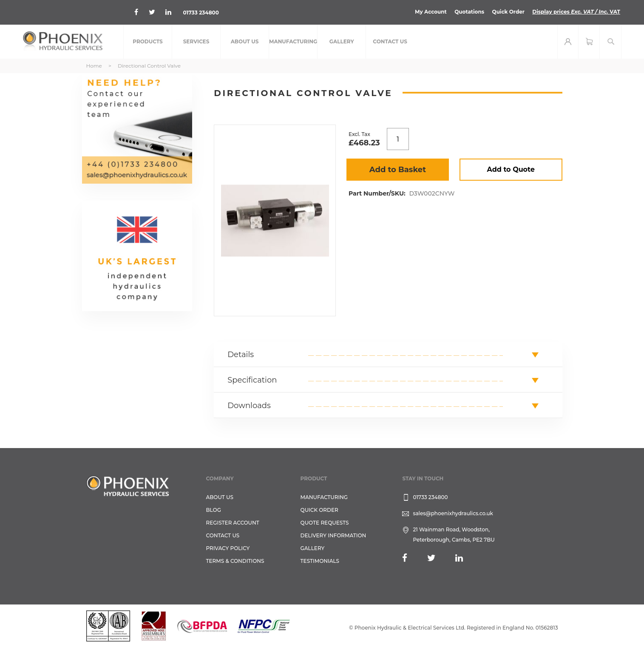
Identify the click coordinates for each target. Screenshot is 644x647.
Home (94, 66)
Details (241, 355)
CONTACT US (223, 535)
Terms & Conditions (235, 561)
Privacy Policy (228, 548)
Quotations (469, 12)
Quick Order (508, 12)
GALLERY (313, 548)
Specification (252, 380)
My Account (431, 12)
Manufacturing (324, 497)
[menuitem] (148, 42)
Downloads (249, 406)
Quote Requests (325, 523)
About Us (220, 497)
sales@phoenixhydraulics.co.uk (453, 513)
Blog (214, 510)
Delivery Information (333, 535)
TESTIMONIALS (320, 561)
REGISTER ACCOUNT (233, 523)
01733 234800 (201, 13)
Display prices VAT (576, 12)
